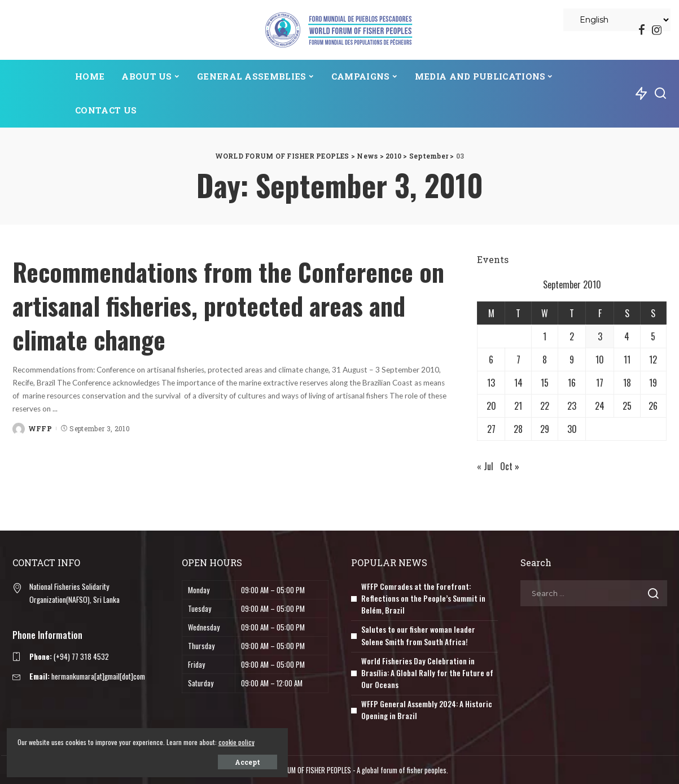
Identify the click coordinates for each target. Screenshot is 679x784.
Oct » (510, 466)
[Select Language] (617, 20)
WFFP (40, 428)
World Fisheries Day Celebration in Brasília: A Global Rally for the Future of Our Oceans (428, 672)
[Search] (660, 94)
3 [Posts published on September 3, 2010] (600, 336)
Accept (137, 760)
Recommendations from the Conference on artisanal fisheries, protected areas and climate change (229, 303)
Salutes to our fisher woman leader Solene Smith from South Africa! (418, 635)
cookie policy (124, 740)
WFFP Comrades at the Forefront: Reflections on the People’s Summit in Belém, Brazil (424, 598)
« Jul (485, 466)
